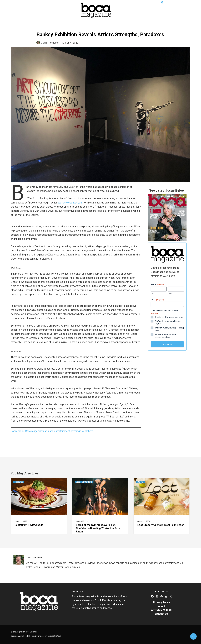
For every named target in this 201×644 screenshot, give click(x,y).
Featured (19, 482)
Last (170, 294)
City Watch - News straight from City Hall (168, 322)
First (152, 294)
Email (157, 300)
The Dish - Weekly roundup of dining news (169, 329)
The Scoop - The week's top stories (169, 317)
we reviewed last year (70, 203)
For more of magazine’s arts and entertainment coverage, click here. (52, 431)
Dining (140, 482)
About (162, 606)
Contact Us (162, 614)
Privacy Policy (162, 602)
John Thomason (50, 43)
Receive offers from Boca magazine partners (165, 336)
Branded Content (84, 482)
